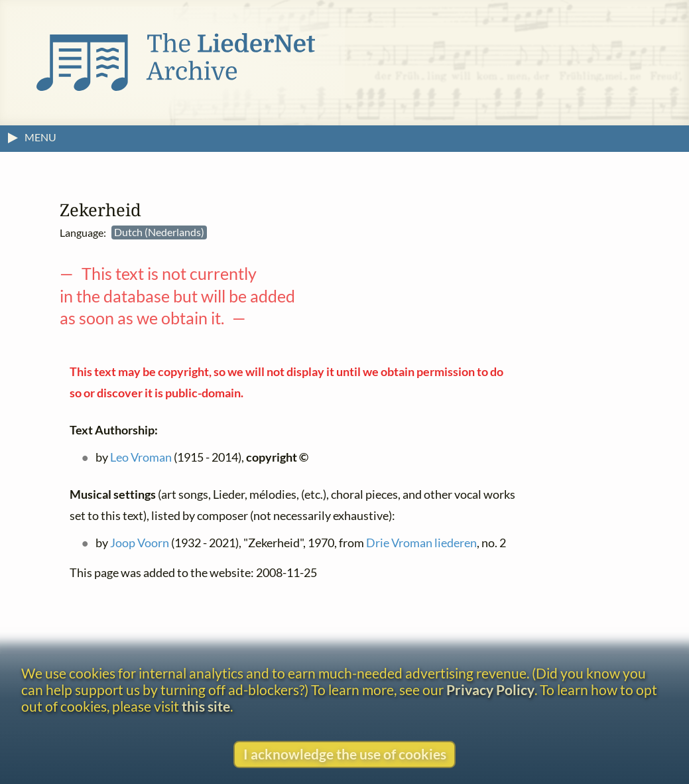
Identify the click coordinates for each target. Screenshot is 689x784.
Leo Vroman (141, 458)
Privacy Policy (490, 689)
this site (206, 706)
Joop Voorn (140, 544)
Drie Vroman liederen (421, 544)
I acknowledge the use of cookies (345, 754)
